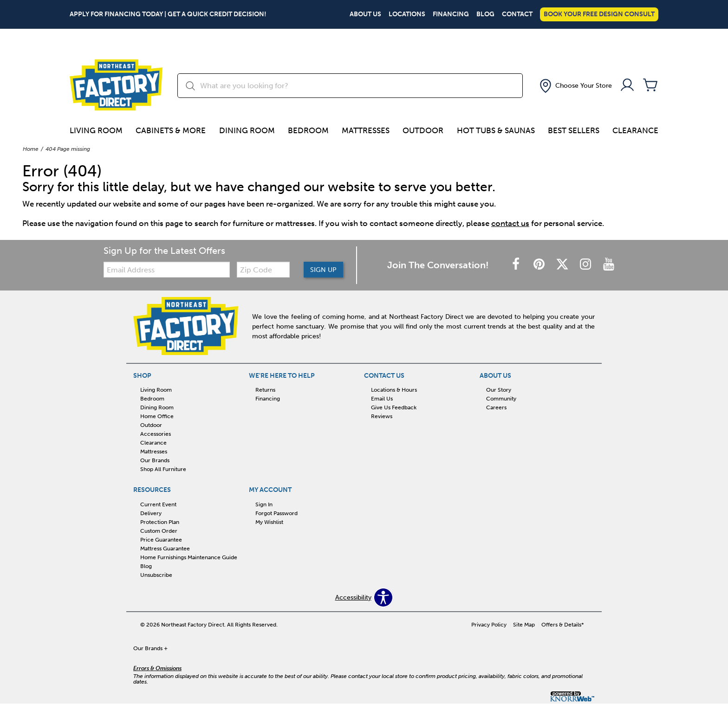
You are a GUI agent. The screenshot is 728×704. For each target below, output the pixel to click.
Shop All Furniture (163, 469)
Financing (451, 14)
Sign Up (323, 270)
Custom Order (159, 531)
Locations (407, 14)
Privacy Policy (489, 625)
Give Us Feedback (394, 407)
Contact (517, 14)
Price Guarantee (161, 540)
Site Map (524, 625)
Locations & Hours (394, 390)
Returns (265, 390)
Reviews (382, 416)
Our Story (499, 390)
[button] (575, 86)
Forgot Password (276, 513)
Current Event (158, 504)
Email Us (382, 399)
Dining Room (247, 130)
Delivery (151, 513)
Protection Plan (160, 522)
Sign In (264, 504)
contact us (510, 223)
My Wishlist (269, 522)
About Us (365, 14)
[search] (350, 86)
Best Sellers (574, 130)
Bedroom (308, 130)
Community (501, 399)
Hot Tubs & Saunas (496, 130)
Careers (496, 407)
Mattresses (366, 130)
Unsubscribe (156, 575)
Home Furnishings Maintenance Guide (189, 557)
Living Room (96, 130)
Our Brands (155, 460)
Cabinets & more (171, 130)
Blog (485, 14)
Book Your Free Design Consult (599, 14)
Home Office (157, 416)
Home (31, 149)
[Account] (627, 86)
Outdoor (423, 130)
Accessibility (353, 598)
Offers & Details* (563, 625)
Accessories (156, 434)
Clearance (635, 130)
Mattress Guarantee (165, 549)
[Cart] (650, 86)
